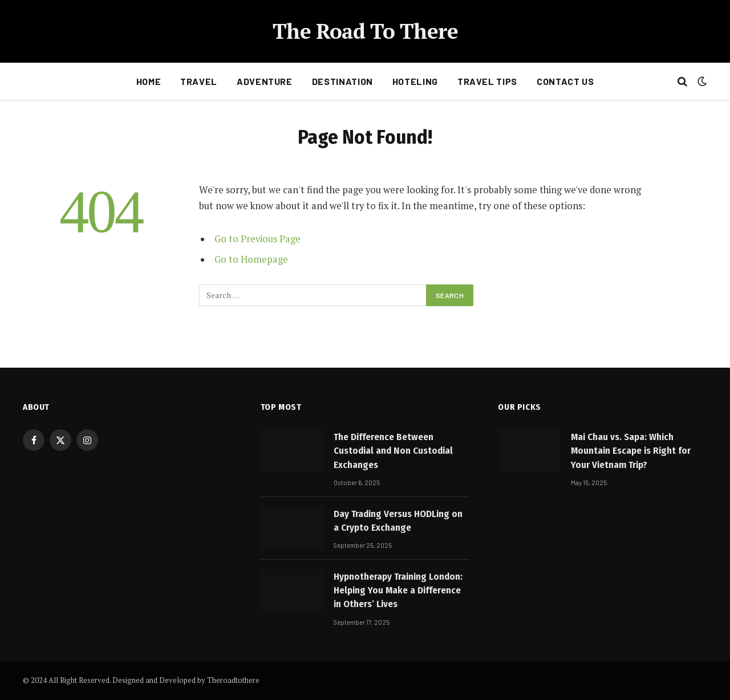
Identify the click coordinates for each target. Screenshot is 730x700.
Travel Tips (487, 81)
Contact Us (565, 81)
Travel (199, 81)
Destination (342, 81)
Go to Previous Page (257, 239)
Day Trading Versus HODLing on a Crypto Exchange (398, 521)
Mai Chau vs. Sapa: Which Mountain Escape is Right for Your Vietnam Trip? (631, 451)
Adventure (265, 81)
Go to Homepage (251, 259)
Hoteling (415, 81)
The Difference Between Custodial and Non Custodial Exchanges (393, 451)
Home (149, 81)
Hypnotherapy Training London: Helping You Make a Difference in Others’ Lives (398, 591)
